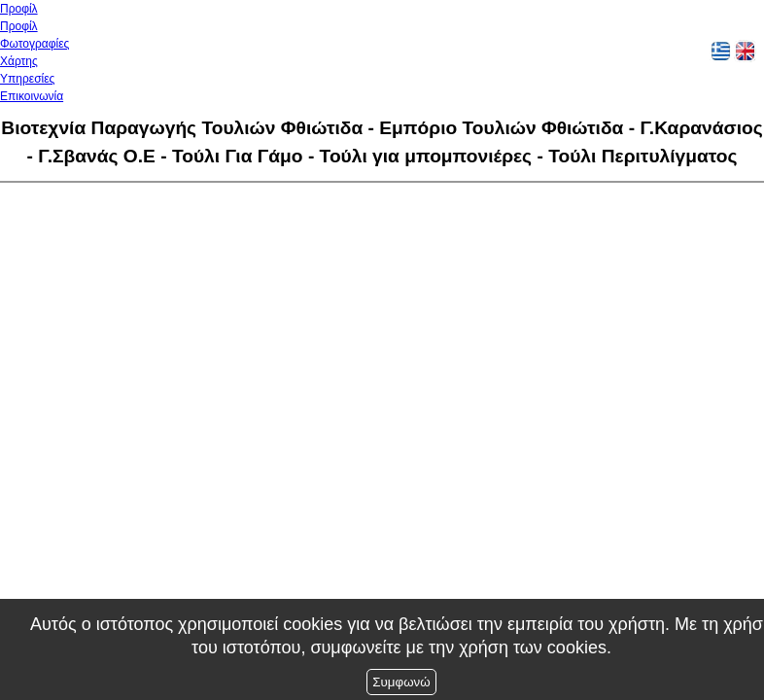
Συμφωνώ (401, 682)
